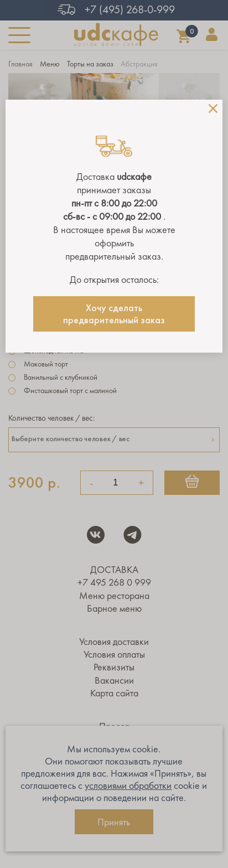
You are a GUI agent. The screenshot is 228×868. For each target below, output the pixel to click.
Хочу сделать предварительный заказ (114, 314)
